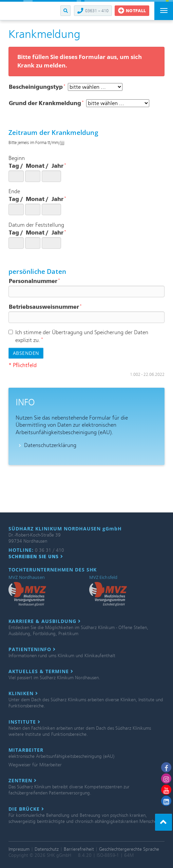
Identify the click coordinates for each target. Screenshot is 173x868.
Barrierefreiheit (79, 849)
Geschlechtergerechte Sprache (129, 849)
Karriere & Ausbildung (45, 621)
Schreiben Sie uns (36, 557)
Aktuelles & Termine (41, 671)
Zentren (23, 781)
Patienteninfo (32, 649)
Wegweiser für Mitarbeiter (35, 765)
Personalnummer (34, 281)
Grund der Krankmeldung (46, 103)
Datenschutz (47, 849)
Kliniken (23, 693)
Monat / (37, 166)
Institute (24, 722)
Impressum (19, 849)
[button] (65, 11)
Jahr (59, 166)
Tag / (16, 166)
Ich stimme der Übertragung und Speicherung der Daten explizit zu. (78, 336)
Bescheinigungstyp (37, 87)
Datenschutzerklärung (50, 445)
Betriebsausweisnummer (45, 307)
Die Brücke (26, 809)
